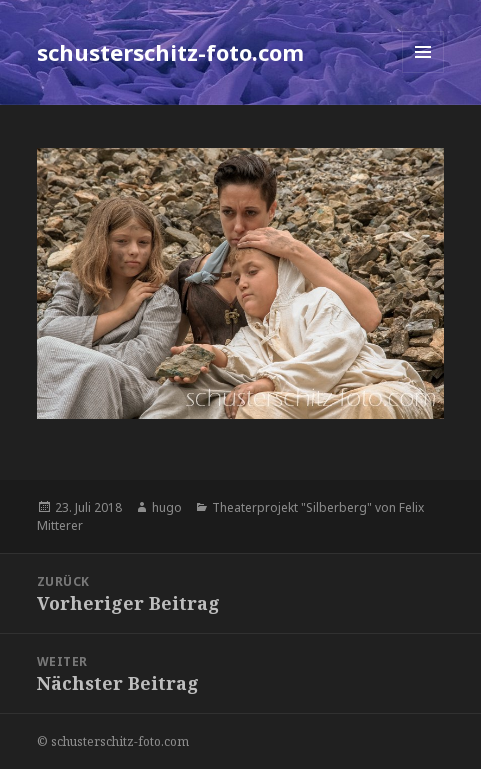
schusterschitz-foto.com (170, 52)
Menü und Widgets (423, 72)
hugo (167, 507)
